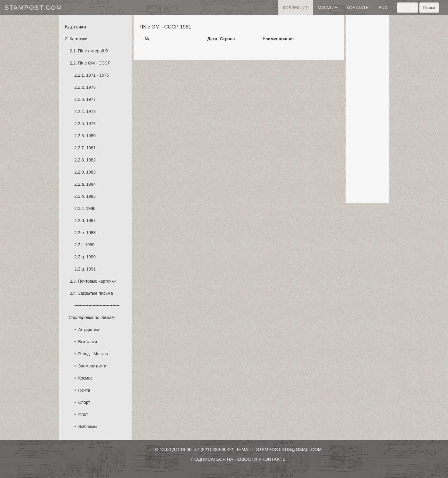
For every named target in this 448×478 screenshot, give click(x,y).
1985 (91, 196)
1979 (91, 124)
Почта (84, 390)
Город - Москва (93, 354)
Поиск (429, 8)
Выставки (88, 342)
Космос (85, 378)
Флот (83, 414)
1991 (91, 269)
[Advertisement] (367, 109)
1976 (91, 87)
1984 (91, 184)
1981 (91, 148)
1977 (91, 99)
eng (383, 8)
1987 (91, 221)
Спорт (84, 402)
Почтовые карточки (97, 281)
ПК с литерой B (93, 51)
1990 (91, 257)
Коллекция (296, 8)
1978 (91, 111)
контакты (358, 8)
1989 (90, 245)
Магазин (328, 8)
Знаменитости (92, 366)
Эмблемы (88, 427)
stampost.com (33, 7)
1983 (91, 172)
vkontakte (272, 459)
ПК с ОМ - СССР (94, 63)
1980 (91, 136)
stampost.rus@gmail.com (289, 449)
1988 (91, 233)
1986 (91, 208)
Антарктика (89, 330)
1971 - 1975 (98, 75)
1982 (91, 160)
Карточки (78, 39)
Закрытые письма (95, 293)
